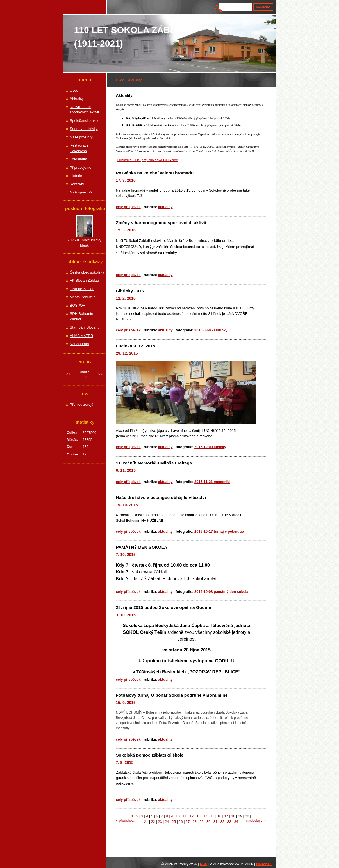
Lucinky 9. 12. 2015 (136, 346)
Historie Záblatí (82, 289)
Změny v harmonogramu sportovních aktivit (161, 223)
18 (233, 816)
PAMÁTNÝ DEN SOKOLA (142, 547)
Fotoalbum (79, 159)
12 (192, 816)
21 (146, 822)
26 (181, 822)
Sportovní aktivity (84, 129)
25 (174, 822)
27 (188, 822)
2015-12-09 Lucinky (210, 447)
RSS (203, 864)
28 (195, 822)
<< (68, 374)
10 (178, 816)
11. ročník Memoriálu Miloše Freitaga (154, 463)
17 (226, 816)
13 (199, 816)
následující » (256, 820)
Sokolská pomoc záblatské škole (150, 755)
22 (153, 822)
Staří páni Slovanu (85, 327)
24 (167, 822)
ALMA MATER (82, 336)
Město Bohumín (83, 297)
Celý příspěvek (128, 207)
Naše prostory (81, 137)
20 (247, 816)
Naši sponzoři (81, 192)
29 (201, 822)
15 (212, 816)
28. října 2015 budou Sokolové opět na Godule (164, 607)
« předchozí (125, 820)
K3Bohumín (79, 344)
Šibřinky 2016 (130, 291)
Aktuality (165, 207)
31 (215, 822)
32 (222, 822)
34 (236, 822)
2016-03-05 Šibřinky (211, 330)
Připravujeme (81, 168)
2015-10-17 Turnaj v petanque (219, 531)
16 (219, 816)
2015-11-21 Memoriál (212, 482)
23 (160, 822)
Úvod (120, 80)
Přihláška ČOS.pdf (132, 160)
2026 (84, 377)
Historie (76, 176)
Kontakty (77, 184)
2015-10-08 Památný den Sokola (221, 592)
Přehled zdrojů (82, 405)
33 (229, 822)
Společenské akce (85, 121)
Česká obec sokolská (87, 272)
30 (208, 822)
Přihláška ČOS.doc (163, 160)
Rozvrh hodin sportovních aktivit (85, 110)
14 (205, 816)
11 (185, 816)
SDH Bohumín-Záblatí (82, 316)
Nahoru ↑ (264, 864)
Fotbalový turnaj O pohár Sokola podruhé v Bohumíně (172, 695)
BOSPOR (78, 305)
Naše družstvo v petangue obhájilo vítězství (161, 497)
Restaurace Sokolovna (79, 148)
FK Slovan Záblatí (84, 280)
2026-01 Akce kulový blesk (85, 243)
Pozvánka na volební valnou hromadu (155, 173)
